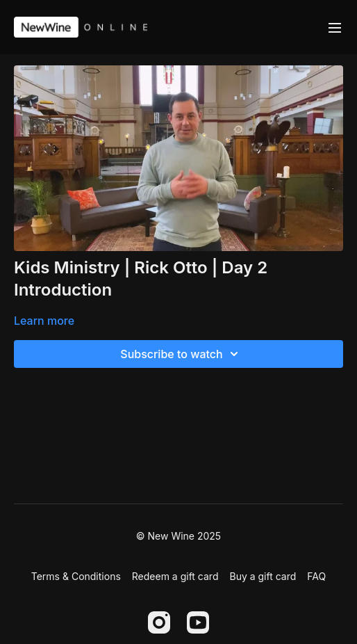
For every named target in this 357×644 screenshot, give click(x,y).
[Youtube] (198, 622)
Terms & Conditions (76, 576)
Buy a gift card (263, 576)
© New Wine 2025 (178, 536)
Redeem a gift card (175, 576)
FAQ (316, 576)
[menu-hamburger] (335, 27)
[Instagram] (159, 622)
